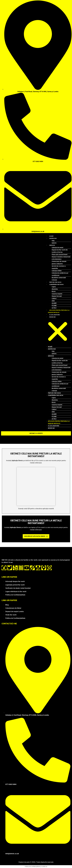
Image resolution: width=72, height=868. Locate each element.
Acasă (51, 236)
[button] (58, 332)
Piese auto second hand (60, 254)
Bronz (54, 291)
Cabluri (54, 298)
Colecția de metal (57, 247)
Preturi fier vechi (55, 282)
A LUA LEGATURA (55, 315)
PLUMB (54, 305)
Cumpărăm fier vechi (56, 284)
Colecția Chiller (57, 271)
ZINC (53, 301)
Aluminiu (55, 289)
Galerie (54, 243)
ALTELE (54, 308)
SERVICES (52, 245)
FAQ (53, 241)
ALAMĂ (54, 303)
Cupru (54, 287)
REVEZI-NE (52, 317)
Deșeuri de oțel (57, 296)
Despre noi (53, 238)
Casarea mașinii (57, 294)
